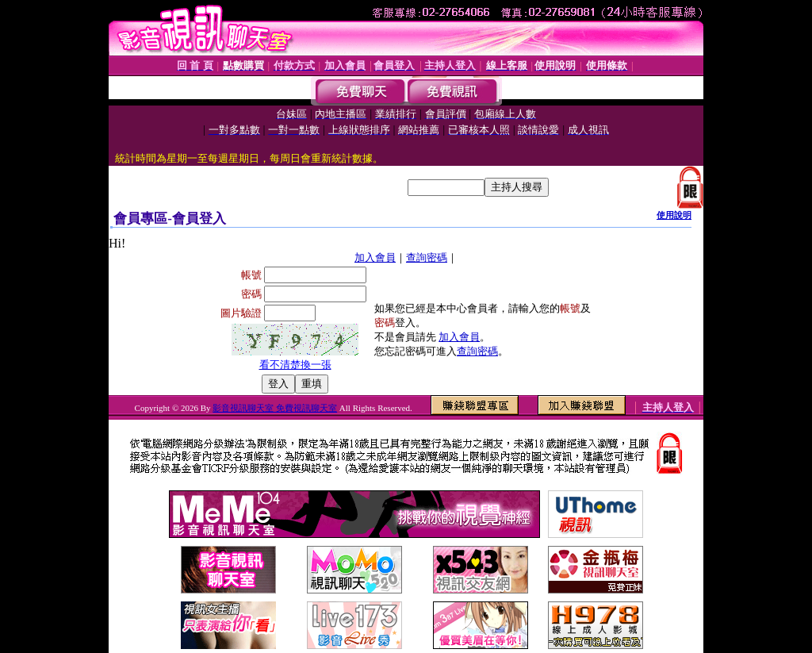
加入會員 (375, 257)
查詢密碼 (427, 257)
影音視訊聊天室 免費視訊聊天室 (275, 408)
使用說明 (674, 215)
